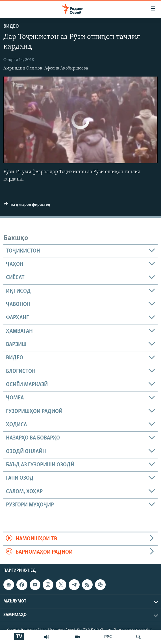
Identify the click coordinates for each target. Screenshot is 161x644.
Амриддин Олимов (23, 68)
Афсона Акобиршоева (66, 68)
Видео (11, 26)
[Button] (27, 206)
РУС (108, 637)
